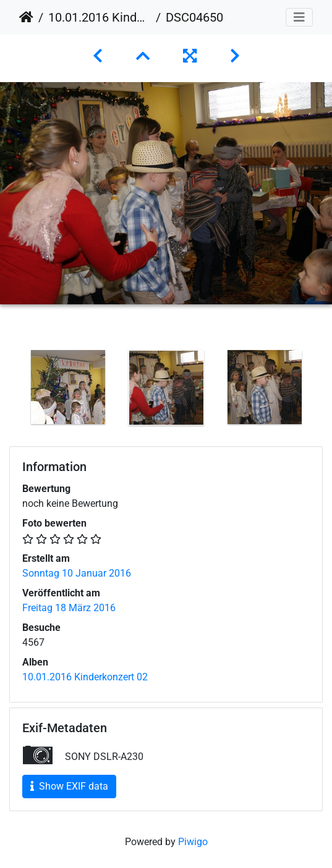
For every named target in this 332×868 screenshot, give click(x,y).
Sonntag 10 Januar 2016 (77, 573)
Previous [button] (9, 390)
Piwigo (193, 842)
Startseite (26, 17)
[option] (68, 387)
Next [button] (323, 390)
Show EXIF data (69, 786)
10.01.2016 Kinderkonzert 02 (100, 17)
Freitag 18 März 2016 (69, 608)
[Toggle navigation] (299, 17)
